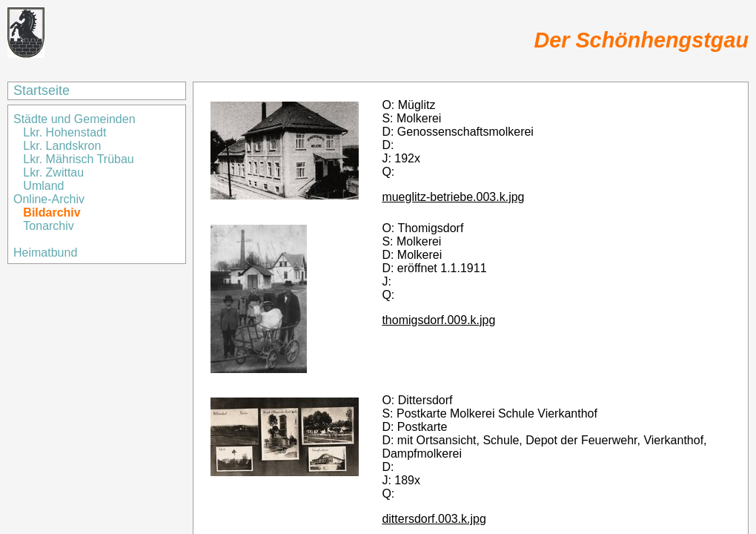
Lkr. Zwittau (53, 172)
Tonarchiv (48, 226)
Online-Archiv (49, 199)
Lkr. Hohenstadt (64, 132)
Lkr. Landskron (62, 146)
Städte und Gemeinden (76, 119)
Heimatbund (45, 253)
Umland (43, 186)
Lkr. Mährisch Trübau (78, 159)
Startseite (42, 90)
